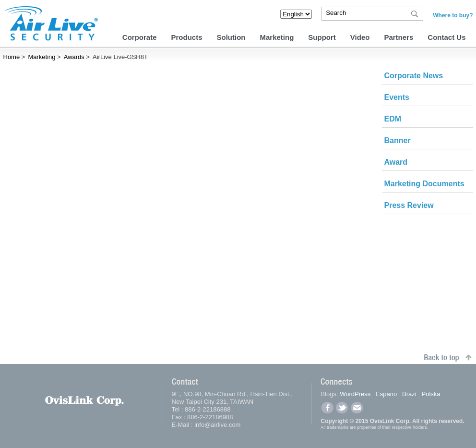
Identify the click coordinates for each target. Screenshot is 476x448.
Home (12, 57)
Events (397, 97)
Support (322, 37)
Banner (398, 140)
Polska (431, 394)
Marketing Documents (424, 184)
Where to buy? (453, 15)
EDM (393, 119)
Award (396, 162)
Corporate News (414, 76)
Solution (231, 37)
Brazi (409, 394)
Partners (399, 37)
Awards (74, 57)
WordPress (355, 394)
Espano (386, 394)
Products (186, 37)
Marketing (277, 37)
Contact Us (446, 37)
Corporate (140, 37)
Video (360, 37)
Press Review (409, 205)
